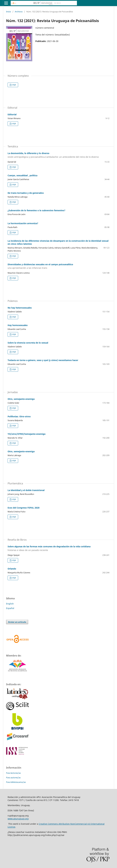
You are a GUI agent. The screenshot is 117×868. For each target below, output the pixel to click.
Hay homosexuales (18, 325)
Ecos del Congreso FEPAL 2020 (24, 508)
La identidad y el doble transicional (26, 490)
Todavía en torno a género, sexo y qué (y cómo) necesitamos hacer (43, 360)
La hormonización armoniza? (23, 223)
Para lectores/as (13, 773)
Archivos (19, 12)
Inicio (9, 12)
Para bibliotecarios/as (16, 782)
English (10, 604)
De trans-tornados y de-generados (26, 193)
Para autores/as (13, 778)
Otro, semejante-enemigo (21, 399)
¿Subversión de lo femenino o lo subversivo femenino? (36, 210)
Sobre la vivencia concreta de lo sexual (28, 343)
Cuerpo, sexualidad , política (22, 175)
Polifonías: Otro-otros (19, 416)
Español (10, 608)
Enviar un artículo (17, 622)
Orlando (12, 569)
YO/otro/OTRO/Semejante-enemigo (27, 434)
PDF (14, 85)
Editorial (12, 114)
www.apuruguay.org (18, 819)
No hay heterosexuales (20, 308)
